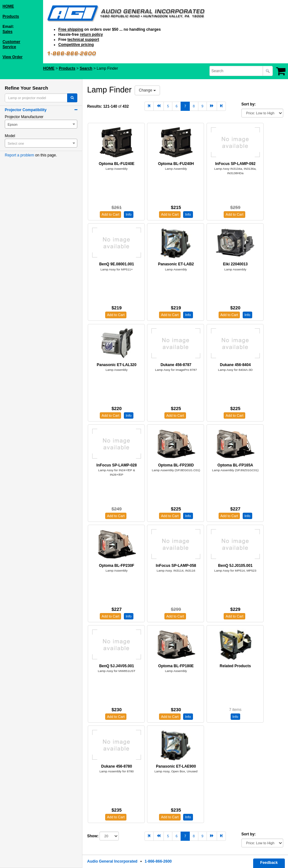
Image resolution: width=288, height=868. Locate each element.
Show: (93, 836)
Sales (7, 32)
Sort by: (249, 104)
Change (147, 90)
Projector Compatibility (26, 110)
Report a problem (19, 155)
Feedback (269, 863)
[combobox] (237, 71)
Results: (95, 106)
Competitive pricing (76, 45)
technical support (83, 40)
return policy (91, 35)
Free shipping (71, 29)
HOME (8, 6)
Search (86, 68)
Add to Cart (111, 214)
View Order (13, 57)
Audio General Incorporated (112, 861)
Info (129, 214)
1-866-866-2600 (158, 861)
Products (11, 16)
